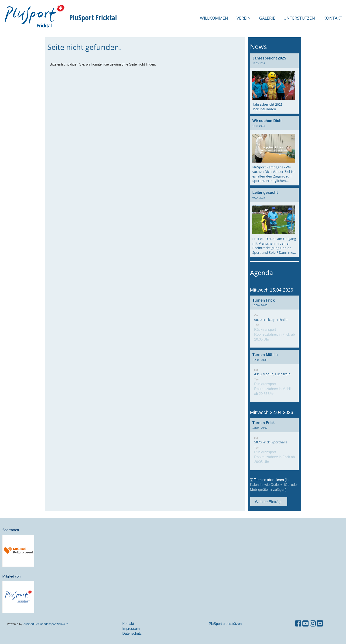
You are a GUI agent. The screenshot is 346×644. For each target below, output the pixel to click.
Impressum (131, 628)
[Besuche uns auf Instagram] (313, 624)
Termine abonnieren (269, 480)
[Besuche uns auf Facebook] (298, 624)
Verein (244, 18)
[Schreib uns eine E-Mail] (320, 624)
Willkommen (214, 18)
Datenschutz (132, 633)
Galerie (267, 18)
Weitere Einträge (269, 502)
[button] (274, 322)
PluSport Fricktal (93, 17)
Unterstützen (299, 18)
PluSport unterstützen (225, 624)
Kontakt (333, 18)
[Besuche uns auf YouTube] (305, 624)
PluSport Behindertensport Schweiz (45, 624)
